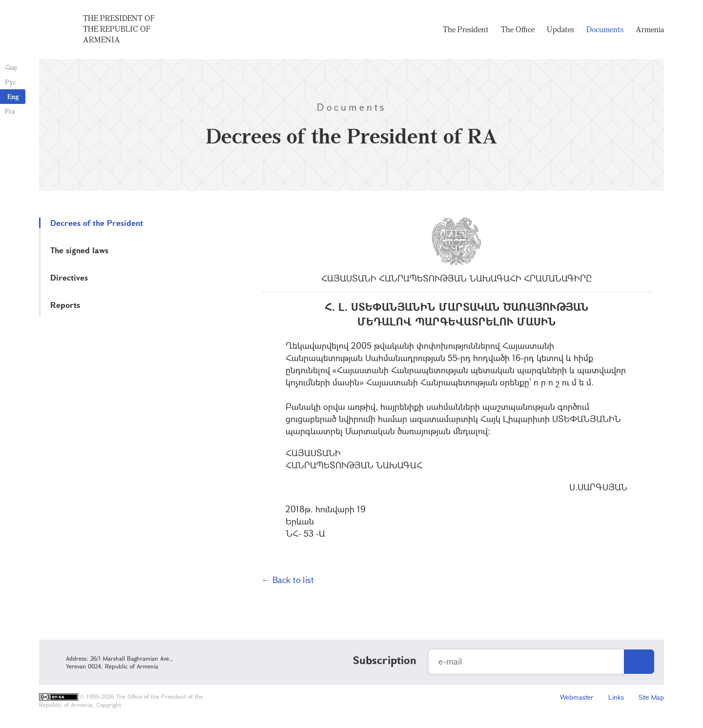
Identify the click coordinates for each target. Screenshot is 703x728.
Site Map (651, 697)
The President (466, 29)
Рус (10, 82)
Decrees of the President (97, 223)
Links (616, 697)
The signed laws (79, 250)
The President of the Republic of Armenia (119, 29)
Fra (10, 111)
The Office (518, 29)
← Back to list (288, 580)
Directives (69, 277)
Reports (65, 305)
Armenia (650, 29)
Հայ (11, 67)
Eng (13, 96)
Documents (605, 29)
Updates (560, 29)
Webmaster (577, 697)
